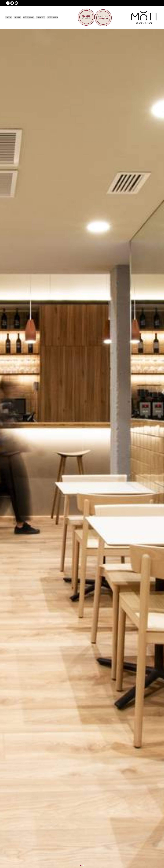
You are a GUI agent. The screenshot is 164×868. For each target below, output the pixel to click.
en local (85, 17)
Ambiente (27, 17)
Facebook (8, 3)
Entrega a (103, 17)
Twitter (12, 3)
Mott (8, 17)
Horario (39, 17)
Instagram (16, 3)
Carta (17, 17)
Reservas (51, 17)
